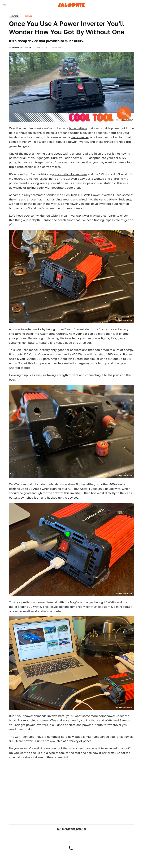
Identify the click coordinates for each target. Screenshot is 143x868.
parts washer (80, 137)
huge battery (78, 128)
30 (13, 741)
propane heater (68, 133)
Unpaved (29, 16)
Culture (14, 16)
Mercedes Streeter (22, 47)
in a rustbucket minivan (71, 174)
